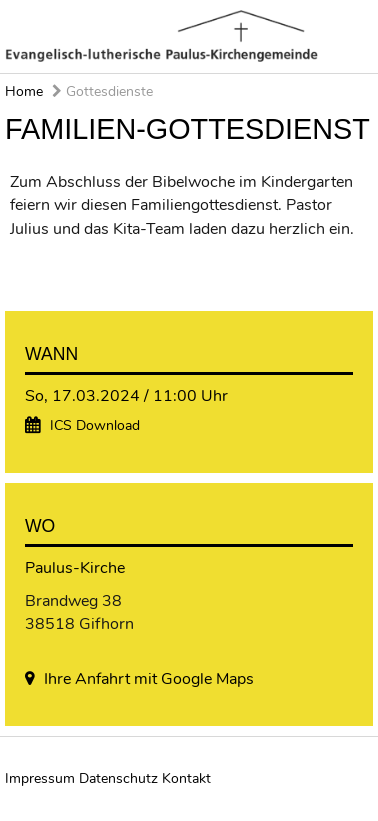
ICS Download (95, 425)
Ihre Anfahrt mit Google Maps (149, 679)
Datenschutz (118, 778)
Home (24, 91)
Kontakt (186, 778)
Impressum (40, 778)
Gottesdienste (102, 91)
